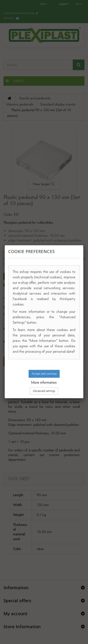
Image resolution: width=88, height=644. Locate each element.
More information (44, 382)
